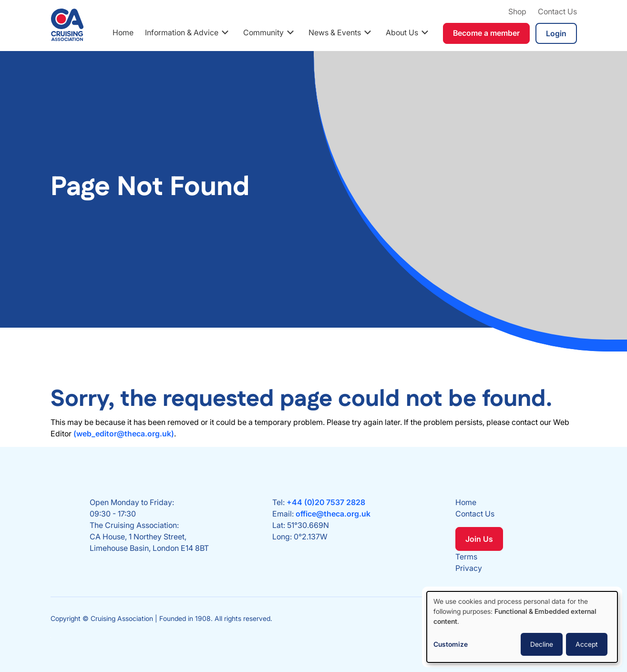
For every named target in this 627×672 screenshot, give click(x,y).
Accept (587, 644)
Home (123, 32)
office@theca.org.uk (333, 514)
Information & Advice (182, 32)
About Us (402, 32)
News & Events (335, 32)
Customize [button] (451, 644)
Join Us (479, 539)
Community (263, 32)
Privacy (469, 568)
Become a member (486, 33)
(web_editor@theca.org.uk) (124, 434)
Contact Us (557, 11)
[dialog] (522, 627)
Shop (517, 11)
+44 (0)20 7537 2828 (326, 502)
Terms (466, 557)
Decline (542, 644)
